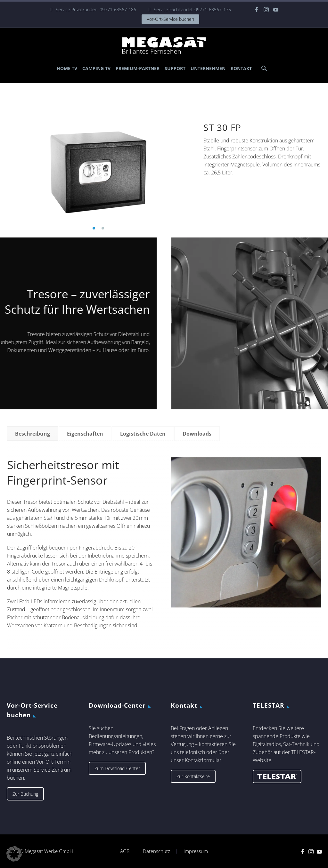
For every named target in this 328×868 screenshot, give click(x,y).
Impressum (196, 851)
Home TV (67, 68)
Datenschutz (156, 851)
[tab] (33, 434)
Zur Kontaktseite (193, 776)
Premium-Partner (138, 68)
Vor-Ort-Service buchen (170, 19)
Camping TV (96, 68)
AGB (125, 851)
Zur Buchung (25, 794)
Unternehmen (208, 68)
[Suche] (263, 68)
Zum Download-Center (117, 768)
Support (175, 68)
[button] (94, 228)
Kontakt (241, 68)
